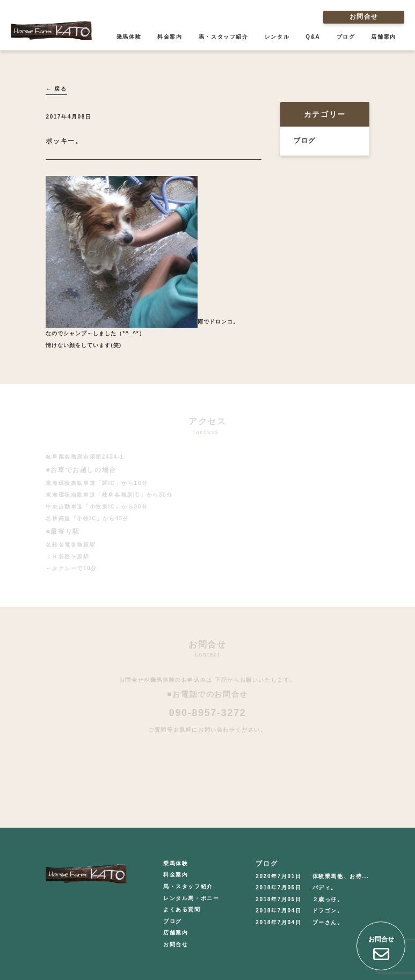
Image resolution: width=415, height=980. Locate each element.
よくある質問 (182, 909)
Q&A (313, 37)
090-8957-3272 (208, 713)
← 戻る (56, 89)
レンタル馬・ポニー (191, 898)
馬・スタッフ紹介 (224, 37)
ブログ (346, 37)
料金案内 (170, 37)
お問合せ (364, 17)
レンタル (277, 37)
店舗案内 (383, 37)
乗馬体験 (129, 37)
